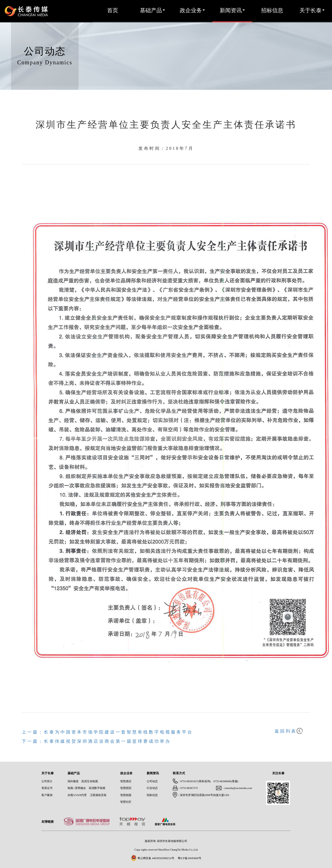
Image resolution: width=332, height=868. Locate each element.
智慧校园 (126, 795)
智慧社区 (126, 802)
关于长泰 (312, 11)
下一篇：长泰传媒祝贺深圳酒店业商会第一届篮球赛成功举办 (96, 742)
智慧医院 (126, 788)
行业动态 (152, 788)
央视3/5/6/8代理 (77, 795)
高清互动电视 (90, 781)
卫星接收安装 (98, 795)
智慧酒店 (126, 781)
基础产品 (152, 11)
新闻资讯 (232, 11)
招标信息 (272, 11)
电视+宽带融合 (77, 788)
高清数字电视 (97, 788)
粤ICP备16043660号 (189, 858)
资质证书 (47, 788)
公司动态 (152, 781)
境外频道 (73, 781)
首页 (113, 11)
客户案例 (47, 795)
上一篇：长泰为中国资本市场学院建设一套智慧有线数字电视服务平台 (107, 732)
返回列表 (289, 732)
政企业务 (192, 11)
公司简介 (47, 781)
